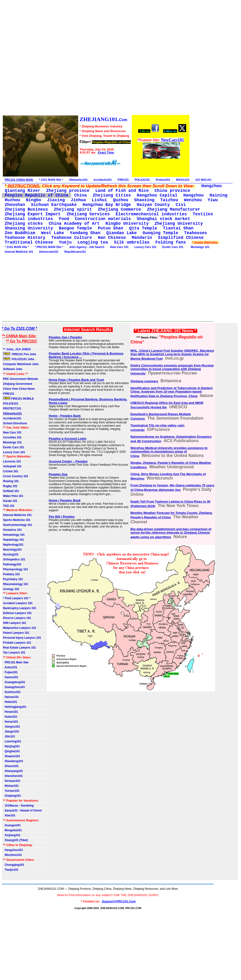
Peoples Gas (58, 474)
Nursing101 (11, 555)
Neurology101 (12, 550)
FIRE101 (123, 180)
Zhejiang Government (18, 384)
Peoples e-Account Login (68, 439)
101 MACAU (203, 180)
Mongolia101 (12, 830)
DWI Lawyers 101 (15, 623)
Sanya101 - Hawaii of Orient (22, 811)
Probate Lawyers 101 (17, 643)
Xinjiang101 (12, 835)
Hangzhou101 (13, 850)
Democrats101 (49, 252)
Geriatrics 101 (12, 530)
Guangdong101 (14, 682)
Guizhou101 (12, 692)
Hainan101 (11, 697)
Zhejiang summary (144, 381)
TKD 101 (9, 506)
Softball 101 (11, 491)
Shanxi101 (11, 766)
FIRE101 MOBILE (18, 398)
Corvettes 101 (12, 437)
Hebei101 (10, 702)
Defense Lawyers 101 (17, 613)
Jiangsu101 (12, 727)
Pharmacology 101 (16, 569)
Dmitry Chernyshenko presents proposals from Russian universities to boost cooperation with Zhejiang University (172, 369)
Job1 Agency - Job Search (87, 247)
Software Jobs (13, 369)
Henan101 (10, 712)
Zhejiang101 (12, 796)
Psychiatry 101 (13, 579)
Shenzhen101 (13, 776)
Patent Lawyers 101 (16, 633)
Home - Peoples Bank (65, 416)
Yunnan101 (11, 791)
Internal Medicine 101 (19, 252)
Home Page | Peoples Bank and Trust (76, 380)
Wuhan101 (11, 786)
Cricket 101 (11, 471)
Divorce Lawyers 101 (17, 618)
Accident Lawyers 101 (18, 603)
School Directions (15, 423)
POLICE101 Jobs (19, 359)
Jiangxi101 (11, 732)
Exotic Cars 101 (173, 247)
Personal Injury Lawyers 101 (22, 638)
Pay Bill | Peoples (62, 517)
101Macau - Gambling (18, 806)
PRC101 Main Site (16, 662)
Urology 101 (11, 589)
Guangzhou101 (14, 687)
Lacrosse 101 (12, 461)
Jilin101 (9, 736)
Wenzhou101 (12, 855)
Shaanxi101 (12, 756)
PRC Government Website (20, 379)
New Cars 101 (119, 247)
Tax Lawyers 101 (14, 653)
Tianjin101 (11, 870)
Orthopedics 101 (14, 559)
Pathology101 (12, 564)
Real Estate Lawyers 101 (19, 648)
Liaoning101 (12, 741)
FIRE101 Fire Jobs (20, 354)
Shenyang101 (13, 771)
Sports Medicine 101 (17, 520)
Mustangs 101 (199, 247)
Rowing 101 (11, 481)
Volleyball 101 (12, 466)
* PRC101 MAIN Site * (49, 247)
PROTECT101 (12, 409)
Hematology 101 (14, 535)
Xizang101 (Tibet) (15, 840)
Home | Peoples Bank (65, 500)
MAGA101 (183, 180)
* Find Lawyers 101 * (17, 598)
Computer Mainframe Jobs (21, 364)
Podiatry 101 (11, 574)
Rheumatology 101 (16, 584)
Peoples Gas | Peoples (65, 337)
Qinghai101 (11, 751)
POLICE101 (142, 180)
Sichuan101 (12, 781)
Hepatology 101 (14, 540)
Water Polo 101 (13, 496)
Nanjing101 (11, 746)
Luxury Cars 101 (145, 247)
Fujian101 (10, 672)
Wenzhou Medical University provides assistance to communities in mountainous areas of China (169, 452)
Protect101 (163, 180)
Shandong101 (13, 761)
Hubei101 (10, 717)
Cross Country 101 (16, 476)
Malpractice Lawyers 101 (20, 628)
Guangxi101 (12, 825)
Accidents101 (102, 180)
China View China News (19, 389)
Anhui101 (10, 667)
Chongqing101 (14, 865)
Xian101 (9, 815)
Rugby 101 (10, 486)
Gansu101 (11, 677)
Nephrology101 (13, 545)
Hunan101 (11, 722)
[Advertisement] (96, 58)
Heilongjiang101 (15, 707)
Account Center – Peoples (68, 461)
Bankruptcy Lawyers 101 (20, 608)
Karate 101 (10, 501)
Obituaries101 (78, 180)
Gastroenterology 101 (18, 525)
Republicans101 (75, 252)
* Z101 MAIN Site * (51, 180)
